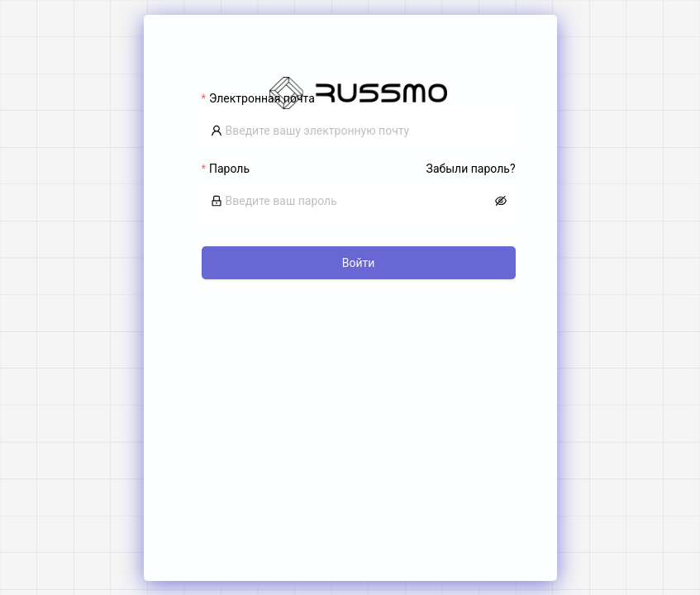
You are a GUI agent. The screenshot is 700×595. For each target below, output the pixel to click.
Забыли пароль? (471, 169)
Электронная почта (262, 98)
